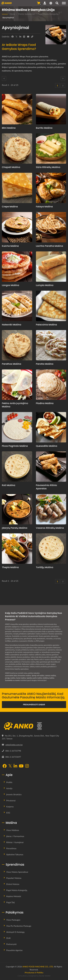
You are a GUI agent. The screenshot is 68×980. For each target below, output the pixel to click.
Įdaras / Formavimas (15, 836)
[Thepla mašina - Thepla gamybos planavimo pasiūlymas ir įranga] (17, 549)
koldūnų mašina (49, 678)
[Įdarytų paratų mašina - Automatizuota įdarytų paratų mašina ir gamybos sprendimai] (17, 509)
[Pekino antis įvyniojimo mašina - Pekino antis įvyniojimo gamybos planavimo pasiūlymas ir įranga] (17, 385)
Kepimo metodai (14, 896)
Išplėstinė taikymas (15, 854)
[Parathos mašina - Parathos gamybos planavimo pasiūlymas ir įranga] (17, 345)
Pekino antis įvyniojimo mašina (15, 405)
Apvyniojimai (8, 17)
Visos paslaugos (13, 920)
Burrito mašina (44, 128)
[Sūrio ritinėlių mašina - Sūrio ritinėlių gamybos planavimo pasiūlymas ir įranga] (51, 149)
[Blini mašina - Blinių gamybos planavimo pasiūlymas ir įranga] (17, 109)
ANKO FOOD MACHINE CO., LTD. (38, 967)
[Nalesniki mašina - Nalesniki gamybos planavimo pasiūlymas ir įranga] (17, 306)
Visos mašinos (13, 830)
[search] (57, 3)
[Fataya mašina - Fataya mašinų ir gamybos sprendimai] (51, 188)
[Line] (24, 37)
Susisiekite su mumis (12, 680)
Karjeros (10, 807)
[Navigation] (64, 3)
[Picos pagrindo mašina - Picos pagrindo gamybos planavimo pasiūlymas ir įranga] (17, 427)
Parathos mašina (12, 364)
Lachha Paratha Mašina (50, 246)
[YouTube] (21, 766)
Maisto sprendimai (26, 14)
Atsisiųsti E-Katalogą (15, 932)
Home (13, 14)
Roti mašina (9, 485)
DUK (9, 938)
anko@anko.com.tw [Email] (14, 745)
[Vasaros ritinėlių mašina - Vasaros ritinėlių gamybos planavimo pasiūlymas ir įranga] (51, 509)
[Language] (51, 3)
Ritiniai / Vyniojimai (15, 842)
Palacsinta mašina (46, 325)
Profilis (9, 782)
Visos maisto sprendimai (17, 872)
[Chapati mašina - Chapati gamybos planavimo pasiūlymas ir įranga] (17, 149)
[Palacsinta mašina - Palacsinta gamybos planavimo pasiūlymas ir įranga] (51, 306)
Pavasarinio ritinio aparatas (46, 487)
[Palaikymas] (45, 3)
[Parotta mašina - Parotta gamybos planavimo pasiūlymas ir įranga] (51, 345)
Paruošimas (11, 848)
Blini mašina (9, 128)
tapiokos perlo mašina (34, 678)
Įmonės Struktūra (14, 794)
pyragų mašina (10, 678)
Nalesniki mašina (12, 325)
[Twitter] (16, 37)
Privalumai (11, 800)
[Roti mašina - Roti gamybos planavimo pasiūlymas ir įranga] (17, 467)
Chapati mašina (11, 167)
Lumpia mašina (45, 285)
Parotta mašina (45, 364)
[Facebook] (12, 37)
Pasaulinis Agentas (14, 950)
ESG (8, 813)
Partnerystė (11, 944)
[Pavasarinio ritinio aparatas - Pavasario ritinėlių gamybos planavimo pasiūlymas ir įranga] (51, 467)
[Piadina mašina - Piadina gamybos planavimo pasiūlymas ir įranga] (51, 385)
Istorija (9, 788)
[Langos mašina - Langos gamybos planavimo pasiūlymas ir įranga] (17, 267)
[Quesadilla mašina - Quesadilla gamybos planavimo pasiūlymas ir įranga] (51, 427)
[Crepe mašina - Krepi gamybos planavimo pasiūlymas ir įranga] (17, 188)
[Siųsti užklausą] (39, 3)
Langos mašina (10, 285)
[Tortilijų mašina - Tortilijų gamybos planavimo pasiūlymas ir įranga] (51, 549)
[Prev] (4, 78)
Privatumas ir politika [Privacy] (34, 972)
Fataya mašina (44, 207)
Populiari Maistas (14, 878)
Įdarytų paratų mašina (15, 528)
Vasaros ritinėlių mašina (50, 528)
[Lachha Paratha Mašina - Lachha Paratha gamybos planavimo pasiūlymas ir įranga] (51, 227)
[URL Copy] (32, 37)
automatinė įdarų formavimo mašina (18, 675)
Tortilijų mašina (45, 567)
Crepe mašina (10, 207)
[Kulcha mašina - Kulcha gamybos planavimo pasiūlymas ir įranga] (17, 227)
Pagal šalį (10, 902)
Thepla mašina (10, 567)
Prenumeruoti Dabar (34, 705)
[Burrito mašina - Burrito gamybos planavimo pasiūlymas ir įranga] (51, 109)
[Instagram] (27, 766)
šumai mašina (21, 678)
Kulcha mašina (10, 246)
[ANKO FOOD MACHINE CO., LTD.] (34, 726)
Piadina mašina (45, 403)
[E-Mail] (28, 37)
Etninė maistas (13, 884)
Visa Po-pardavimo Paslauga (19, 926)
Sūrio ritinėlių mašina (48, 167)
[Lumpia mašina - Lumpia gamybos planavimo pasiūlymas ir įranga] (51, 267)
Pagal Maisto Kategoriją (48, 14)
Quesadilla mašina (47, 446)
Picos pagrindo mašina (15, 446)
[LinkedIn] (20, 37)
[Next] (63, 78)
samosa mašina (51, 675)
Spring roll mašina (38, 675)
